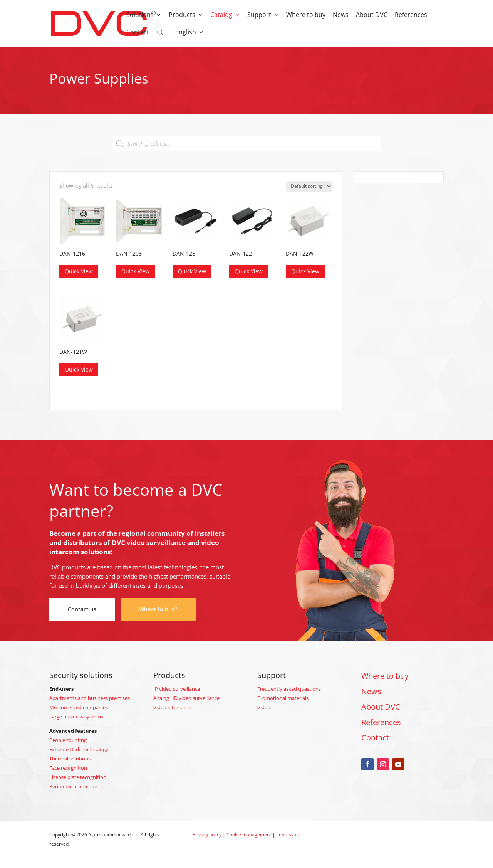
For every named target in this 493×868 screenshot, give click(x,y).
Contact (138, 33)
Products (182, 15)
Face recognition (68, 768)
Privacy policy (207, 835)
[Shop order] (309, 186)
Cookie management (249, 835)
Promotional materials (283, 698)
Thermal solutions (70, 759)
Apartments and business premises (90, 698)
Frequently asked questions (289, 689)
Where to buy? (158, 609)
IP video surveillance (177, 689)
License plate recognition (78, 777)
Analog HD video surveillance (186, 698)
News (341, 15)
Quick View (79, 271)
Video (264, 707)
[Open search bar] (160, 32)
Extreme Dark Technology (79, 749)
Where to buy (306, 15)
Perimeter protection (73, 786)
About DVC (372, 15)
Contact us (82, 609)
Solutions (140, 15)
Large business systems (76, 717)
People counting (68, 740)
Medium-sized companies (79, 707)
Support (259, 15)
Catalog (221, 15)
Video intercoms (172, 707)
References (411, 15)
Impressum (288, 835)
